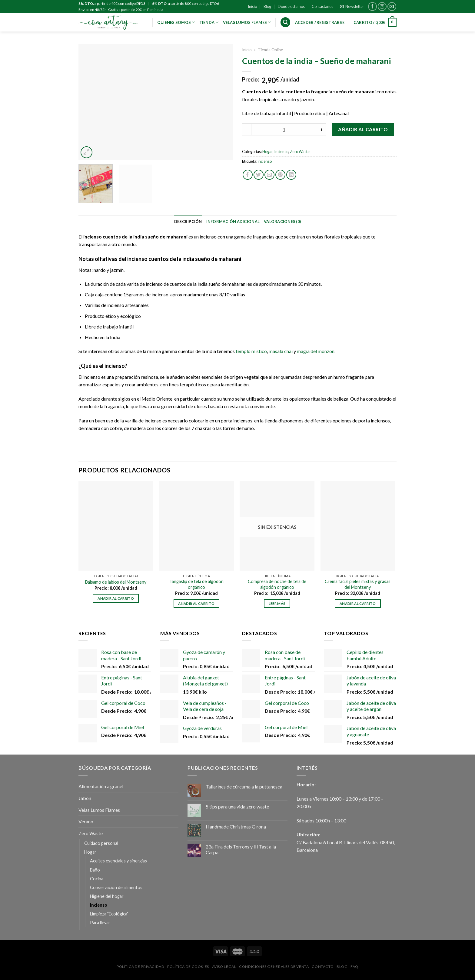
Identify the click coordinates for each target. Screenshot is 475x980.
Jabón (85, 798)
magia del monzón (316, 351)
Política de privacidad (140, 967)
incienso (265, 161)
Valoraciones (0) (282, 222)
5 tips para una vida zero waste (237, 807)
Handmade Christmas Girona (236, 827)
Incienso (281, 152)
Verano (86, 821)
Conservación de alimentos (116, 887)
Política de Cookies (188, 967)
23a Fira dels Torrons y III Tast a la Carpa (241, 849)
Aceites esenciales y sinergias (118, 861)
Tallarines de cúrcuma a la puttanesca (244, 787)
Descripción (188, 222)
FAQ (354, 967)
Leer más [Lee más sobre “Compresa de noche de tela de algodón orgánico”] (277, 603)
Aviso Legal (224, 967)
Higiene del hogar (107, 896)
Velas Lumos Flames (99, 810)
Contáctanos (322, 6)
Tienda (209, 22)
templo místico (251, 351)
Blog (267, 6)
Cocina (97, 879)
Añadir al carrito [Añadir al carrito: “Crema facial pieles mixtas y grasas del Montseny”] (358, 603)
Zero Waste (300, 152)
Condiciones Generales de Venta (274, 967)
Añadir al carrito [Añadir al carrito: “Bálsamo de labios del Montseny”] (116, 598)
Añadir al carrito (363, 129)
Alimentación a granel (101, 786)
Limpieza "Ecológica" (109, 914)
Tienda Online (270, 50)
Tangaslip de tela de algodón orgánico (196, 584)
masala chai (280, 351)
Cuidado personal (101, 843)
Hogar (267, 152)
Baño (95, 870)
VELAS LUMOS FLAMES (247, 22)
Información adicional (233, 222)
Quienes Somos (176, 22)
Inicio (252, 6)
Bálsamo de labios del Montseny (116, 582)
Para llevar (100, 923)
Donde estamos (291, 6)
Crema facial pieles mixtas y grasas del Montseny (358, 584)
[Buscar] (285, 22)
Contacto (323, 967)
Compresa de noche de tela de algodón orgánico (277, 584)
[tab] (188, 222)
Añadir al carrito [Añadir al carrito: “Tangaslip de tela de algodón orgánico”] (196, 603)
